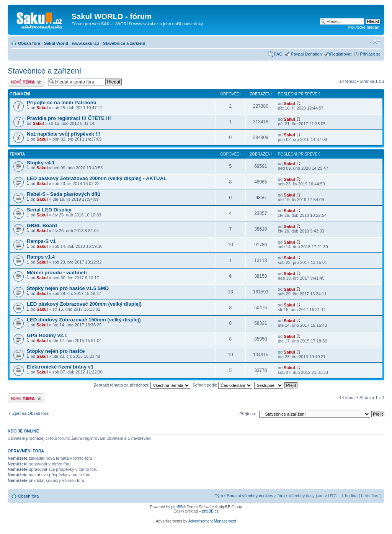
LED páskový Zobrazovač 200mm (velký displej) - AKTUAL (97, 178)
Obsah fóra (29, 43)
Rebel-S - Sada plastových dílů (64, 194)
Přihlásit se (370, 54)
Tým (219, 496)
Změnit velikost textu (375, 42)
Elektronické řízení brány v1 (60, 367)
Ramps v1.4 (41, 257)
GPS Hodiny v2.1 (47, 335)
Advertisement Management (212, 521)
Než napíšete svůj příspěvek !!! (64, 134)
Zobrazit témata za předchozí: (142, 385)
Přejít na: (248, 414)
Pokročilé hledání (364, 27)
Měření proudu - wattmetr (57, 273)
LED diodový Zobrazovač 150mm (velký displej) (84, 320)
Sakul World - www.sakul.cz (72, 43)
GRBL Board (42, 225)
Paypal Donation (306, 54)
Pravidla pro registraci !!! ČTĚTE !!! (69, 118)
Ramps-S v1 (41, 241)
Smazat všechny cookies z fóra (256, 496)
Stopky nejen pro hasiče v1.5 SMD (68, 288)
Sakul (42, 108)
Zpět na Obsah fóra (30, 413)
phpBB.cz (210, 511)
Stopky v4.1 (41, 163)
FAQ (278, 54)
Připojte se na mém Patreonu (62, 102)
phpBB (177, 507)
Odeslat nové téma (26, 82)
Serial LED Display (49, 210)
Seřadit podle (222, 385)
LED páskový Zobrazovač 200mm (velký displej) (84, 304)
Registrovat (341, 54)
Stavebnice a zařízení (124, 43)
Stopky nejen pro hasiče (56, 351)
